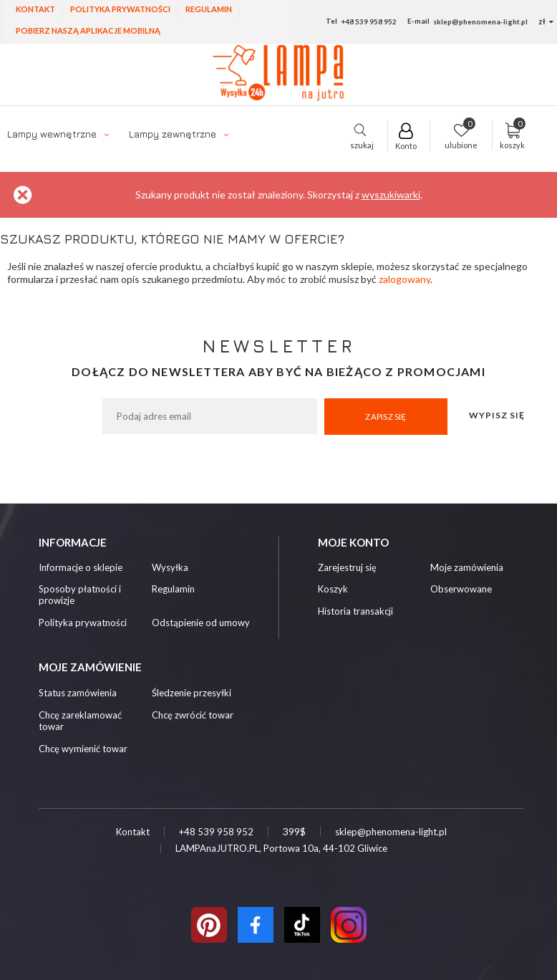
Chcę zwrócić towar (193, 715)
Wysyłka (170, 568)
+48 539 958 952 (369, 21)
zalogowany (405, 279)
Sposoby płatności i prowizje (80, 595)
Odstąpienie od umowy (201, 623)
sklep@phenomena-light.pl (480, 21)
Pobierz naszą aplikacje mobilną (88, 30)
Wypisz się (497, 415)
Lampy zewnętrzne (173, 134)
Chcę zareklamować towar (80, 721)
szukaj (362, 141)
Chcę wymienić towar (83, 749)
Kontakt (35, 9)
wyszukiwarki (391, 194)
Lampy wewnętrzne (52, 134)
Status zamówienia (78, 693)
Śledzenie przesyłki (192, 693)
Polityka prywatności (120, 9)
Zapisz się (386, 417)
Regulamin (209, 9)
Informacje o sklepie (81, 568)
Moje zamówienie (90, 667)
